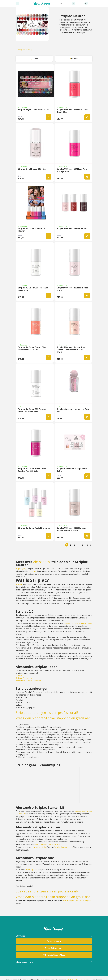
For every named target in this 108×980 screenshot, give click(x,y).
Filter (35, 59)
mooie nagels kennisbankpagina (77, 900)
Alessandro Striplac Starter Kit (29, 681)
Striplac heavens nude (64, 847)
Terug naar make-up (25, 50)
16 (87, 545)
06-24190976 (55, 941)
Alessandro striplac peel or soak (78, 623)
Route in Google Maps (55, 955)
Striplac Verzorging (24, 678)
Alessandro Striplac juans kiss (48, 844)
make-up (33, 571)
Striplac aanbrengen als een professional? (47, 713)
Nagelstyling (21, 568)
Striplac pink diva (40, 847)
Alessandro (41, 562)
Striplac (19, 584)
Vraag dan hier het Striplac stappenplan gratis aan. (54, 718)
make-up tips (31, 870)
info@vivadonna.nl (55, 948)
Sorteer (75, 59)
